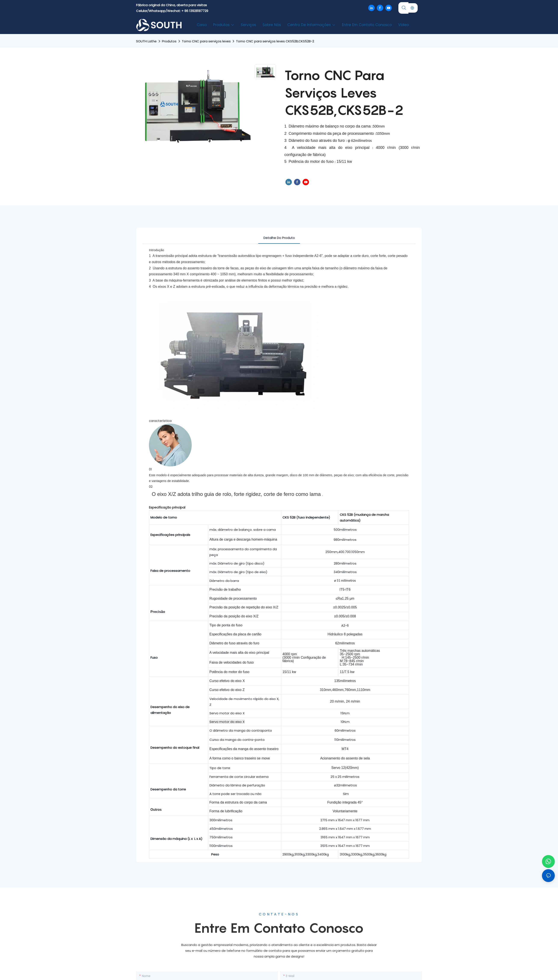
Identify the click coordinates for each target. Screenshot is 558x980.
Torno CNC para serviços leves (206, 41)
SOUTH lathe (146, 41)
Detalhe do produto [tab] (279, 238)
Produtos (169, 41)
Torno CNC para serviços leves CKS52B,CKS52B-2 (275, 41)
